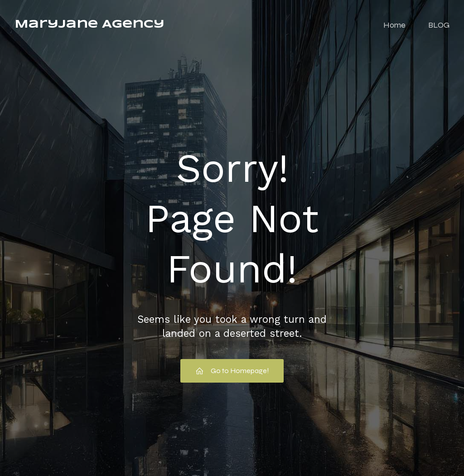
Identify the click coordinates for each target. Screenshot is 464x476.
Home (394, 25)
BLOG (439, 25)
